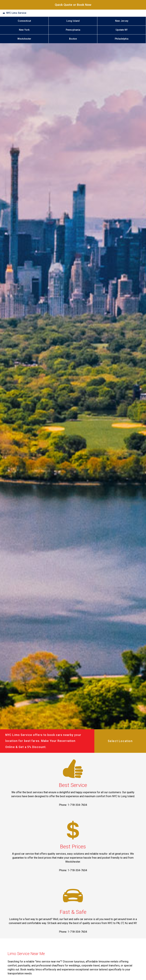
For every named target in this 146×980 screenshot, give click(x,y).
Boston (73, 39)
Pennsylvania (73, 30)
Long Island (73, 21)
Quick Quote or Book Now (73, 5)
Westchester (24, 39)
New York (24, 30)
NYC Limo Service (16, 13)
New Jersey (122, 21)
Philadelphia (122, 39)
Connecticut (24, 21)
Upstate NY (122, 30)
